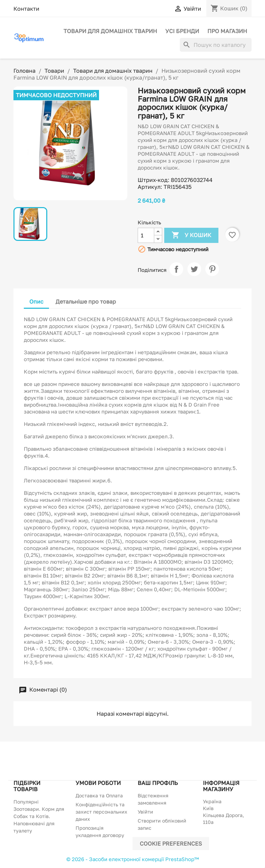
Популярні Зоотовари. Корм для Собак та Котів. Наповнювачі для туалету (39, 816)
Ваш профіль (158, 783)
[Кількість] (146, 235)
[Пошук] (216, 45)
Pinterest (212, 269)
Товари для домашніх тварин (110, 31)
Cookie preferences (171, 844)
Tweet (194, 269)
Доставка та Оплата (99, 795)
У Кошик (191, 235)
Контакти (26, 9)
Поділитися (176, 269)
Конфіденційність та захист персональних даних (101, 812)
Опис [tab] (36, 302)
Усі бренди (182, 31)
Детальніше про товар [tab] (86, 302)
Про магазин (227, 31)
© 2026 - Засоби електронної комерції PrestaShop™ (132, 859)
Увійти (145, 812)
